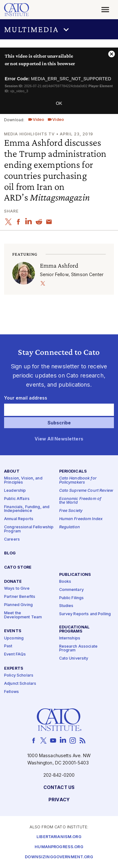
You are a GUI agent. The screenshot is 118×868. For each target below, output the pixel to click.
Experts (14, 669)
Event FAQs (15, 654)
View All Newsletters (59, 439)
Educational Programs (75, 629)
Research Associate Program (79, 648)
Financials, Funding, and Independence (27, 509)
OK (59, 103)
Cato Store (18, 567)
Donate (13, 582)
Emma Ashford (59, 265)
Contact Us (59, 787)
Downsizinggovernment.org (59, 857)
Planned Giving (18, 605)
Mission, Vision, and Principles (23, 480)
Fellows (11, 692)
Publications (75, 574)
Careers (12, 539)
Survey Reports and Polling (85, 614)
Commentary (71, 590)
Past (8, 646)
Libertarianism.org (59, 837)
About (12, 471)
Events (13, 631)
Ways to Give (17, 589)
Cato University (74, 658)
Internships (70, 638)
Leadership (15, 491)
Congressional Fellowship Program (29, 529)
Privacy (59, 800)
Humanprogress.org (59, 847)
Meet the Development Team (23, 615)
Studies (66, 606)
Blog (10, 553)
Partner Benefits (20, 597)
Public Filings (72, 598)
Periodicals (73, 471)
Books (65, 581)
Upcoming (14, 638)
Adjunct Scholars (20, 684)
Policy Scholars (19, 675)
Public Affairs (17, 499)
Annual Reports (19, 519)
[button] (59, 29)
